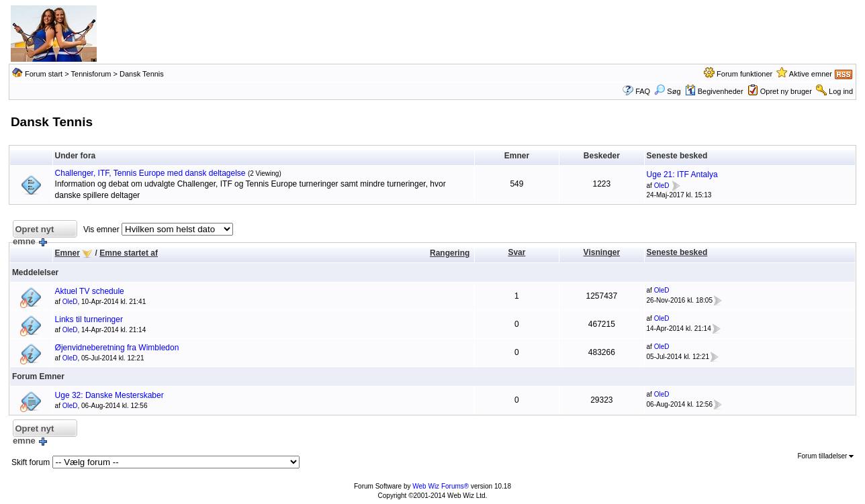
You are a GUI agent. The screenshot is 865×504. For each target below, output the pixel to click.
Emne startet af (129, 253)
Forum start (44, 74)
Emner (67, 253)
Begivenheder (714, 91)
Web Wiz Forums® (441, 486)
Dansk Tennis (142, 74)
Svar (516, 252)
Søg (667, 91)
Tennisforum (91, 74)
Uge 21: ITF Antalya (682, 174)
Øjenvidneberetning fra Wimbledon (117, 348)
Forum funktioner (744, 74)
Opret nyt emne (33, 231)
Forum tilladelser (825, 456)
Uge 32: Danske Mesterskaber (109, 395)
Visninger (602, 252)
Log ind (841, 91)
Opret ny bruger (786, 91)
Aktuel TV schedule (90, 291)
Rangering (450, 253)
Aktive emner (811, 74)
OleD (662, 186)
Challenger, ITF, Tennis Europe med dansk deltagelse (150, 173)
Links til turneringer (89, 319)
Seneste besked (677, 252)
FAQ (643, 91)
